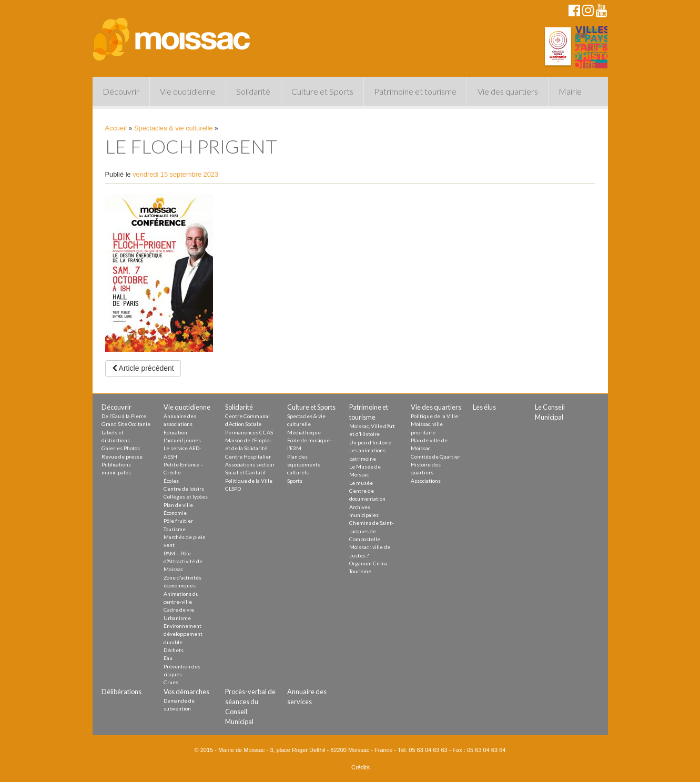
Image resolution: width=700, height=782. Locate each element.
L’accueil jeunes (182, 440)
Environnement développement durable (183, 634)
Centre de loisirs (184, 489)
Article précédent (143, 368)
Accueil (116, 128)
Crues (171, 682)
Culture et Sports (322, 91)
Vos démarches (186, 692)
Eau (168, 658)
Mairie (570, 91)
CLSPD (233, 489)
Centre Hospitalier (248, 456)
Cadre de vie (179, 610)
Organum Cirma (368, 563)
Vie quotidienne (188, 91)
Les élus (484, 407)
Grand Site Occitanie (126, 424)
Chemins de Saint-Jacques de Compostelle (372, 531)
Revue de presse (122, 456)
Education (175, 432)
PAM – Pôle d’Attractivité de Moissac (183, 561)
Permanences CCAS (249, 432)
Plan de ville (178, 505)
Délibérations (121, 692)
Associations (426, 481)
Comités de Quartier (435, 456)
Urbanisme (177, 618)
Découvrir (121, 91)
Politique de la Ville (249, 481)
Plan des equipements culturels (304, 465)
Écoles (171, 481)
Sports (295, 481)
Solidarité (253, 91)
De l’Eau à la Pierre (124, 416)
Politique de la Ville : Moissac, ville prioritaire (436, 424)
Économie (175, 513)
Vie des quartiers (508, 91)
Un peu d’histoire (370, 442)
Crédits (361, 767)
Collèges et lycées (186, 496)
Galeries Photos (121, 448)
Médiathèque (304, 432)
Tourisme (175, 529)
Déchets (174, 650)
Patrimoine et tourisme (415, 91)
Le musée (361, 483)
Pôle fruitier (178, 521)
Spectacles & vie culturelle (173, 128)
